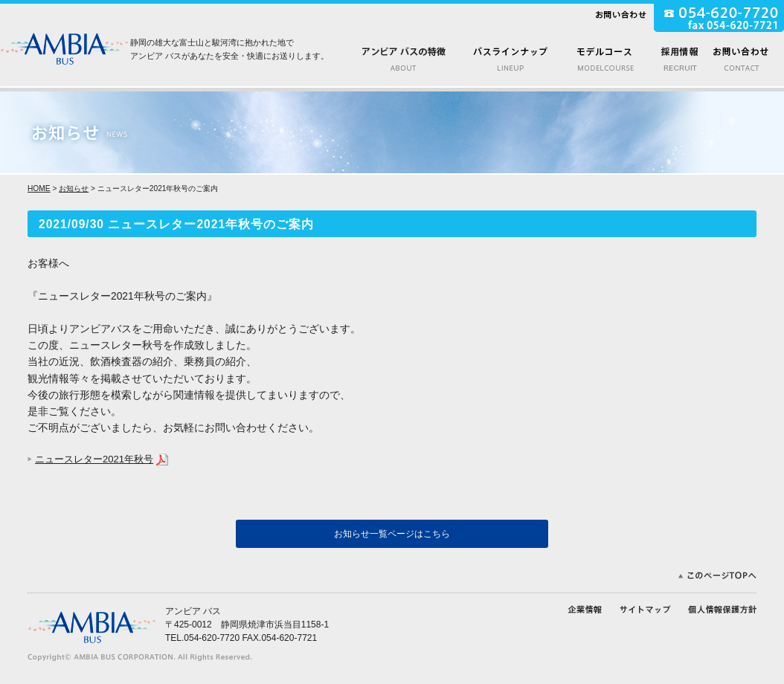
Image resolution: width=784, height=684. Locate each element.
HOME (39, 188)
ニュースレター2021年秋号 (94, 459)
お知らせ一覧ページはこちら (392, 534)
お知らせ (74, 188)
